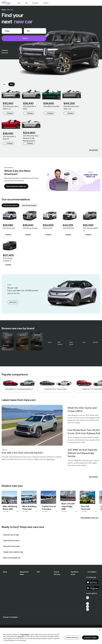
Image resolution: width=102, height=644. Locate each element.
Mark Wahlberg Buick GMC (10, 508)
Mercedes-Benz (6, 346)
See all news (95, 477)
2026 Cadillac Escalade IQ (8, 259)
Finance (46, 3)
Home (4, 10)
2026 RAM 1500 (68, 228)
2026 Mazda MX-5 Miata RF (9, 138)
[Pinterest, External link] (88, 609)
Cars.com (21, 636)
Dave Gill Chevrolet (86, 508)
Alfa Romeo (60, 343)
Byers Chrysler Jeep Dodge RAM (68, 506)
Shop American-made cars (16, 186)
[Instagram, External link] (88, 607)
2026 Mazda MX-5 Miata (29, 108)
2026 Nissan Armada (30, 228)
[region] (51, 636)
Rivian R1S (5, 53)
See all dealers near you (90, 518)
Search (24, 38)
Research (35, 3)
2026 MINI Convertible (51, 106)
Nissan (22, 345)
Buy (19, 3)
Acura (50, 342)
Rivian (37, 345)
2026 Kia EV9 (48, 228)
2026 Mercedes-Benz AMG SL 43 (11, 108)
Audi (84, 342)
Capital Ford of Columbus (49, 508)
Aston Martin (71, 343)
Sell (26, 3)
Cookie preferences (72, 638)
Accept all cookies (90, 638)
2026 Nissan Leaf (9, 228)
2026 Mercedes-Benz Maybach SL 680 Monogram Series (31, 138)
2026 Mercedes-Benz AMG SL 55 (71, 108)
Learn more (13, 302)
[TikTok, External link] (88, 598)
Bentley (96, 342)
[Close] (100, 630)
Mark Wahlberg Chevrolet (29, 508)
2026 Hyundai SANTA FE (91, 229)
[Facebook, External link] (88, 601)
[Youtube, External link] (88, 604)
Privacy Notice (25, 635)
